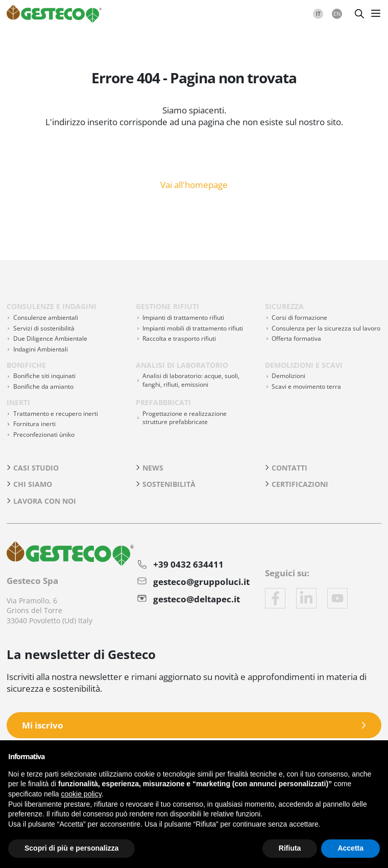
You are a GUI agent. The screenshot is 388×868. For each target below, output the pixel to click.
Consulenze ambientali (46, 318)
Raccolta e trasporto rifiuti (179, 338)
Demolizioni (288, 376)
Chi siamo (33, 484)
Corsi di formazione (299, 318)
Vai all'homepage (194, 184)
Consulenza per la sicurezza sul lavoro (326, 328)
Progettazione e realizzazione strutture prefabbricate (185, 418)
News (153, 468)
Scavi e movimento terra (306, 386)
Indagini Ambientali (41, 349)
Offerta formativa (296, 338)
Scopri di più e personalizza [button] (71, 848)
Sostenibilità (169, 484)
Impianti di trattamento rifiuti (183, 318)
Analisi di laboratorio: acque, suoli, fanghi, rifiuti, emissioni (191, 380)
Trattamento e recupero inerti (56, 414)
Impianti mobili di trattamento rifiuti (193, 328)
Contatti (289, 468)
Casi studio (36, 468)
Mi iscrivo (43, 725)
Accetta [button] (350, 848)
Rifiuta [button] (290, 848)
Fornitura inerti (34, 424)
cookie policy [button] (81, 794)
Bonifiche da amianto (43, 386)
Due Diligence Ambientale (50, 338)
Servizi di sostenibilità (44, 328)
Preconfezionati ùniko (44, 435)
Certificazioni (300, 484)
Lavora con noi (45, 501)
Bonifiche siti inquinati (44, 376)
